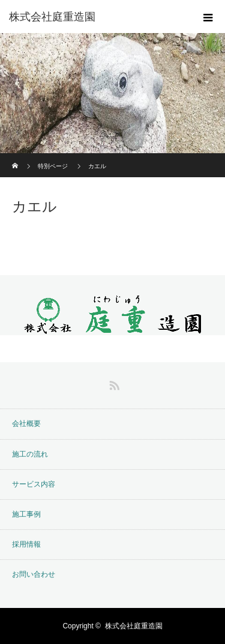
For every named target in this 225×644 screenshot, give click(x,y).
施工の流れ (30, 454)
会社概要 (26, 424)
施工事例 (26, 514)
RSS (113, 383)
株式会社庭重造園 (52, 17)
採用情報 (26, 544)
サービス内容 (34, 484)
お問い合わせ (34, 574)
